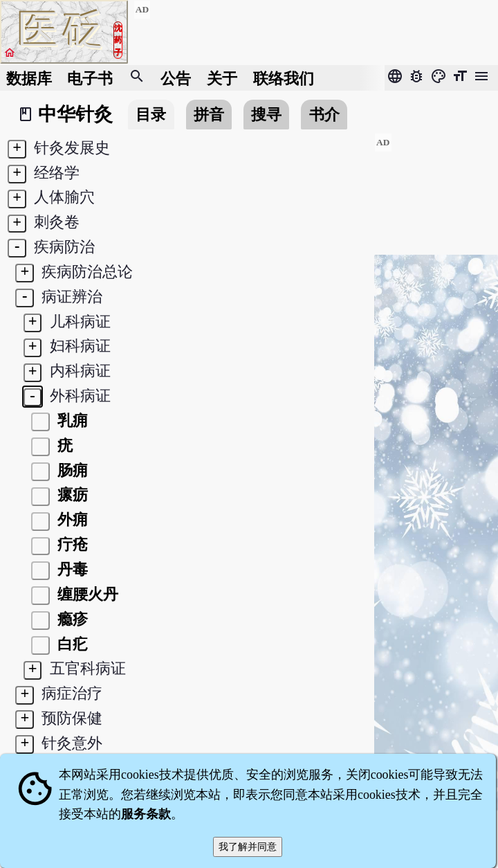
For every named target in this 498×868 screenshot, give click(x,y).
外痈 (71, 519)
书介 (324, 115)
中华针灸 (75, 114)
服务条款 (146, 814)
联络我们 (284, 78)
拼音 (209, 115)
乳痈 (71, 421)
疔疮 (71, 544)
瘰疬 (71, 495)
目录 (151, 115)
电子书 (90, 78)
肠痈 (71, 470)
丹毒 (71, 569)
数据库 (29, 78)
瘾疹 (71, 619)
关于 (222, 78)
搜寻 (266, 115)
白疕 (71, 644)
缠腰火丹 (86, 594)
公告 (176, 78)
